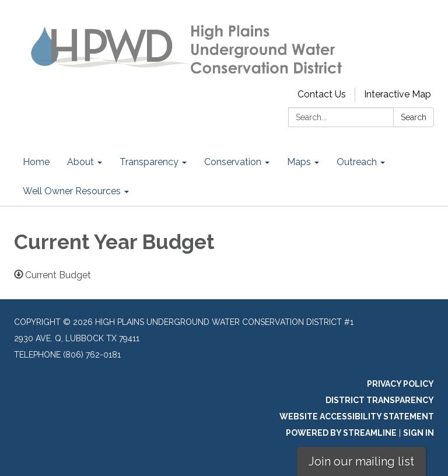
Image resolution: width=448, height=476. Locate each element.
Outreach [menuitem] (357, 162)
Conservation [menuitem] (233, 162)
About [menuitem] (80, 162)
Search (414, 117)
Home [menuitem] (36, 162)
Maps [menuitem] (299, 162)
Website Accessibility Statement (357, 416)
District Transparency (380, 400)
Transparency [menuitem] (149, 162)
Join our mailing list (361, 461)
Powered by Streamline (341, 433)
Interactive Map (398, 94)
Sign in (419, 433)
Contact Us (322, 94)
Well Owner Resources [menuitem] (72, 191)
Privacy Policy (400, 384)
